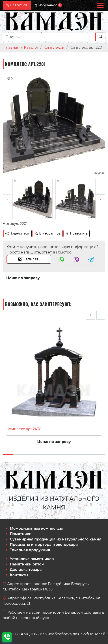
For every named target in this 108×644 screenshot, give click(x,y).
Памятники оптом (27, 564)
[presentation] (7, 199)
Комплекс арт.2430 (24, 429)
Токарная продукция (30, 550)
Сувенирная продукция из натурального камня (56, 539)
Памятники (21, 534)
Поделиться (17, 233)
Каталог (31, 47)
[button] (100, 5)
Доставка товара (26, 570)
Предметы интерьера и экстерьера (44, 545)
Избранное (48, 5)
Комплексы (54, 47)
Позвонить (77, 233)
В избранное (48, 233)
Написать (29, 259)
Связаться (17, 5)
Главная (12, 47)
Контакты (19, 575)
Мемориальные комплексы (36, 529)
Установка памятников (32, 559)
